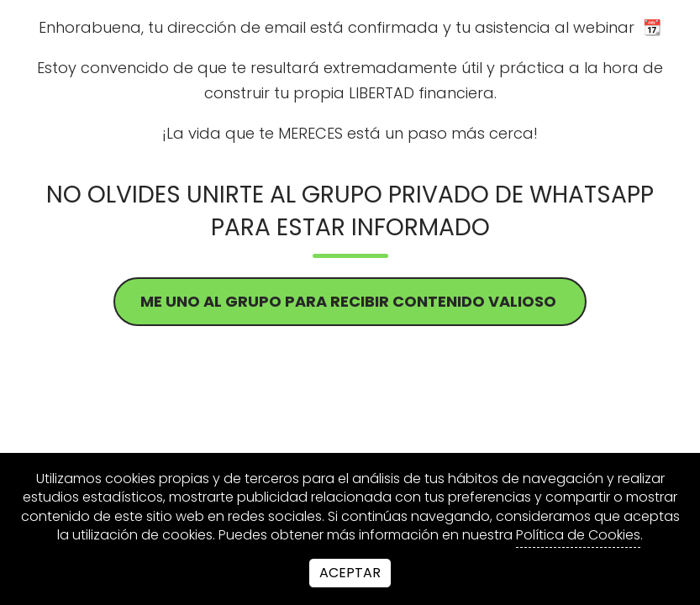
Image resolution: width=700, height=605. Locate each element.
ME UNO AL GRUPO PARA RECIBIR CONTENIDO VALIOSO (350, 301)
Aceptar (350, 573)
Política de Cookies (578, 535)
